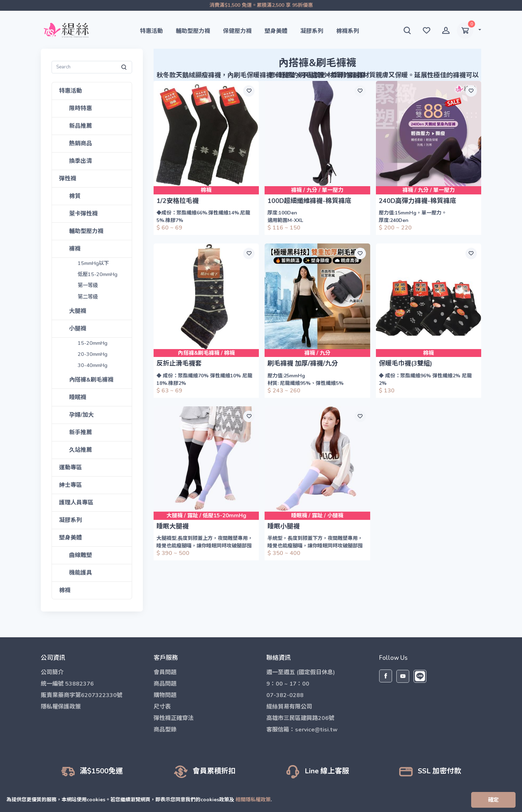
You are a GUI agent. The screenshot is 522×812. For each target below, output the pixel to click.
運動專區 (71, 468)
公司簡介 (52, 672)
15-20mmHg (93, 343)
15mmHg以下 (94, 263)
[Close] (493, 800)
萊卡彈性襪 (83, 214)
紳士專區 (71, 485)
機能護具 (81, 573)
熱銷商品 (81, 144)
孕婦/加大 (82, 415)
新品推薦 (81, 126)
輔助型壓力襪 (193, 31)
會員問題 (165, 672)
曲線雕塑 (81, 555)
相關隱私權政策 (253, 799)
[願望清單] (249, 91)
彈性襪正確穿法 (174, 718)
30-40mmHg (93, 365)
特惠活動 (151, 31)
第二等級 (88, 297)
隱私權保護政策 (61, 707)
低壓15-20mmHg (98, 274)
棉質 (75, 196)
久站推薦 (81, 450)
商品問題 (165, 684)
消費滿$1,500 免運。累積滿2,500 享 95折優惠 (261, 5)
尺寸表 (162, 707)
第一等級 (88, 286)
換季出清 (81, 161)
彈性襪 (68, 179)
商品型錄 (165, 730)
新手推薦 (81, 432)
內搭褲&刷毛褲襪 (91, 380)
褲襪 (75, 249)
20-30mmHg (93, 354)
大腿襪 (78, 311)
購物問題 (165, 695)
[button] (407, 30)
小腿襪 (78, 329)
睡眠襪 (78, 397)
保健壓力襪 (237, 31)
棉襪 (65, 590)
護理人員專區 (76, 503)
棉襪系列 (348, 31)
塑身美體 (276, 31)
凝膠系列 (312, 31)
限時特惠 (81, 108)
